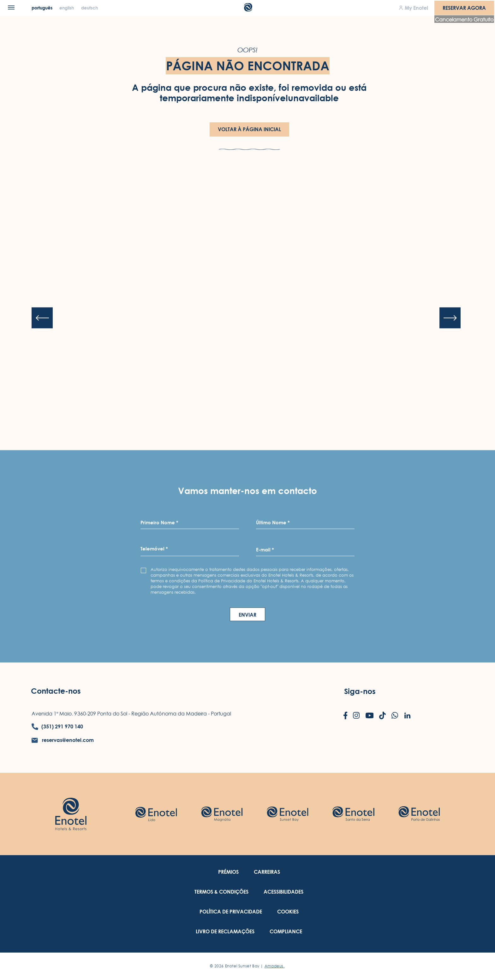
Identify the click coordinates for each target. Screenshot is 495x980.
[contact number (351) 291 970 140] (57, 727)
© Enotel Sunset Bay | (247, 966)
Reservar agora (464, 8)
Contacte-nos (56, 691)
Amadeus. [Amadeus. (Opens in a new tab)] (275, 966)
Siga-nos (360, 691)
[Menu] (11, 7)
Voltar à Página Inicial (249, 129)
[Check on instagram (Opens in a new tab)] (356, 716)
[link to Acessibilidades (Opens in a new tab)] (283, 892)
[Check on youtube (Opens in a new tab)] (370, 716)
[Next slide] (450, 318)
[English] (67, 8)
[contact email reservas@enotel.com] (63, 740)
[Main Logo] (248, 10)
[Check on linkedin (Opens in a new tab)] (407, 716)
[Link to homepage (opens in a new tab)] (71, 814)
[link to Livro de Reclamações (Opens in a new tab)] (225, 932)
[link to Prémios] (228, 872)
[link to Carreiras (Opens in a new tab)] (267, 872)
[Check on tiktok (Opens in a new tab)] (382, 716)
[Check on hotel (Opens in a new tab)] (156, 814)
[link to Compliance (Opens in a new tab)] (286, 932)
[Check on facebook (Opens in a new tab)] (346, 716)
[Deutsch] (89, 8)
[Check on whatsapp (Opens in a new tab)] (395, 716)
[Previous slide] (42, 318)
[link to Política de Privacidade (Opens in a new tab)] (231, 912)
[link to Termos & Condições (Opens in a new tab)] (221, 892)
